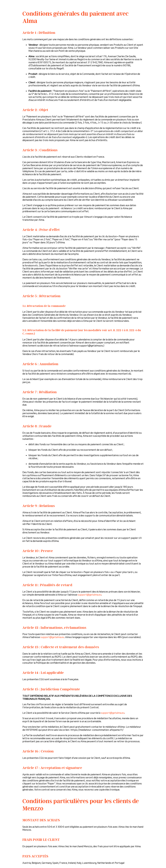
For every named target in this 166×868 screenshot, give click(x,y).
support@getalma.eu (90, 595)
